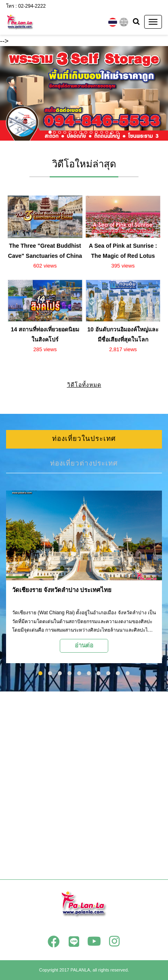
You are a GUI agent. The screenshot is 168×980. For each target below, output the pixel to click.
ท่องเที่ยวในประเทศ (84, 439)
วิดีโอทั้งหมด (84, 385)
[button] (13, 93)
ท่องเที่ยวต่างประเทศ (84, 463)
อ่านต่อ (84, 645)
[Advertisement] (84, 785)
